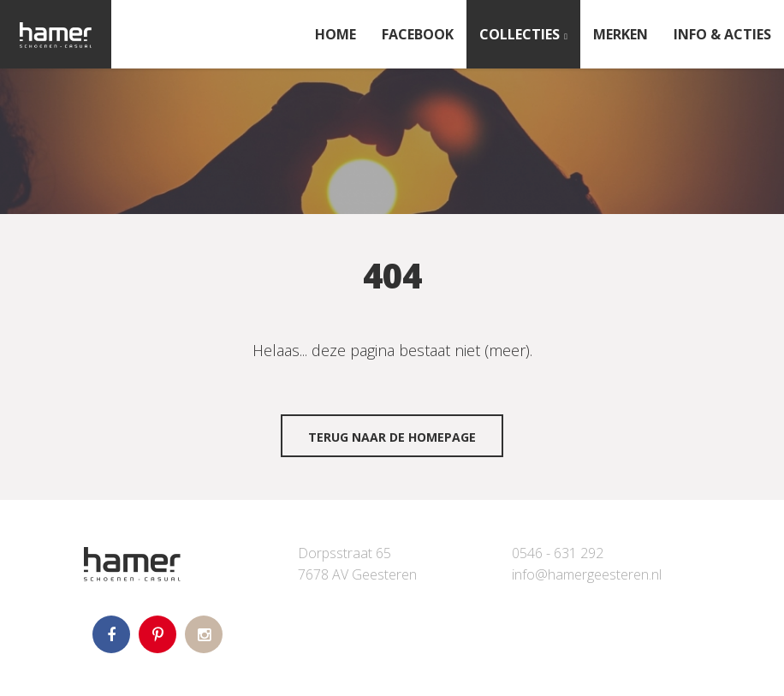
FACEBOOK (418, 34)
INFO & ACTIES (722, 34)
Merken (621, 34)
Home (336, 34)
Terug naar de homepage (392, 437)
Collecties (520, 34)
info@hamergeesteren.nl (587, 574)
